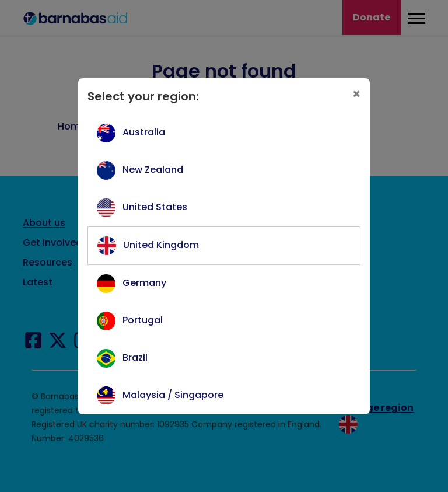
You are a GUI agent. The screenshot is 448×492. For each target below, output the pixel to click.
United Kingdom (161, 245)
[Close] (356, 94)
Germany (144, 283)
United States (155, 207)
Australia (144, 132)
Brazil (135, 357)
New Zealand (153, 170)
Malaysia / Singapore (173, 395)
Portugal (143, 320)
